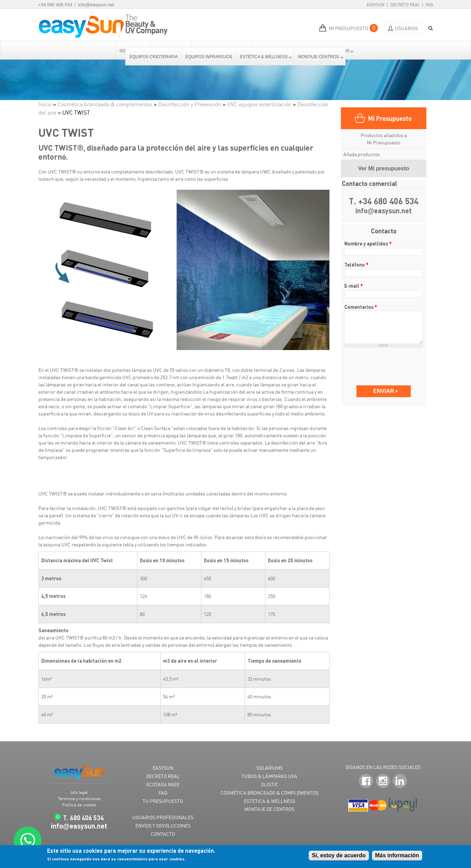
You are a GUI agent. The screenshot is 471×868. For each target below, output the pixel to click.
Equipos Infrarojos (209, 57)
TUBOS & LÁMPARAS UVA (269, 776)
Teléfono (356, 265)
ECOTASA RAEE (163, 784)
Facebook (366, 781)
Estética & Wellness (264, 57)
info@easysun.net (96, 5)
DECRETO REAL (163, 776)
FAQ (429, 5)
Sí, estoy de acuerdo (339, 855)
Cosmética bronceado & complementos (105, 104)
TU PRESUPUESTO (163, 801)
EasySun (376, 5)
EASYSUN (163, 768)
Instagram (383, 781)
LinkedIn (400, 781)
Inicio (45, 104)
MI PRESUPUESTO (348, 28)
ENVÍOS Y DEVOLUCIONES (163, 826)
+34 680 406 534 (55, 5)
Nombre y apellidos (368, 243)
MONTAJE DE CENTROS (269, 809)
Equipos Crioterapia (153, 57)
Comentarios (361, 307)
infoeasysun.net (384, 211)
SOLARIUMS (270, 768)
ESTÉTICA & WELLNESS (270, 801)
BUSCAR (428, 28)
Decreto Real (405, 5)
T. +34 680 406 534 (384, 201)
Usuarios (406, 28)
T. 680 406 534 (83, 818)
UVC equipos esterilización (259, 104)
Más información (397, 855)
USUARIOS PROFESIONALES (163, 817)
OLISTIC (270, 784)
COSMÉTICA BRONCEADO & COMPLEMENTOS (269, 793)
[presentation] (384, 363)
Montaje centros (319, 57)
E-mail (354, 286)
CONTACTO (163, 834)
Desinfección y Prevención (190, 104)
